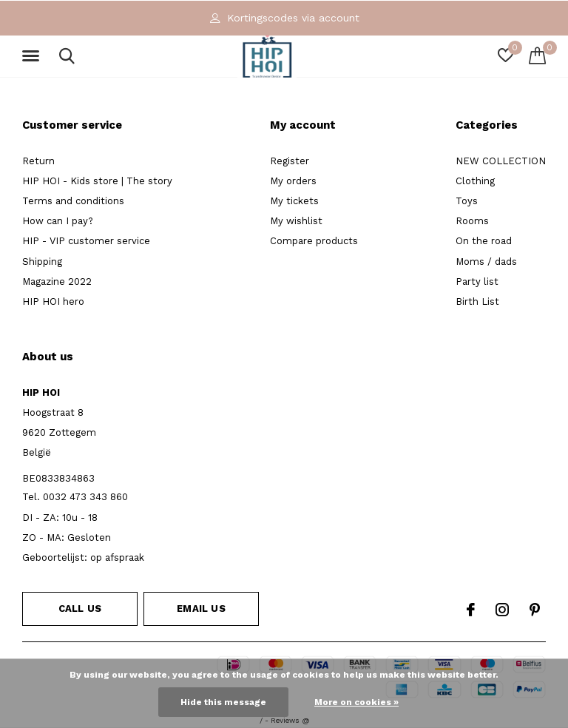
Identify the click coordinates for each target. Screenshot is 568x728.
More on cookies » (356, 702)
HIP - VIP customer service (86, 241)
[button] (33, 56)
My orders (293, 181)
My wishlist (296, 221)
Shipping (42, 262)
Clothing (475, 181)
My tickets (294, 201)
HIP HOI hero (53, 301)
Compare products (314, 241)
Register (290, 161)
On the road (484, 241)
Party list (477, 282)
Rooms (472, 221)
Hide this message (223, 702)
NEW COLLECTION (501, 161)
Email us (201, 609)
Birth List (477, 301)
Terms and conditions (73, 201)
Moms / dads (486, 262)
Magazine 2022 (57, 282)
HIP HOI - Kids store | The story (97, 181)
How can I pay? (58, 221)
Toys (467, 201)
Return (38, 161)
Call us (80, 609)
